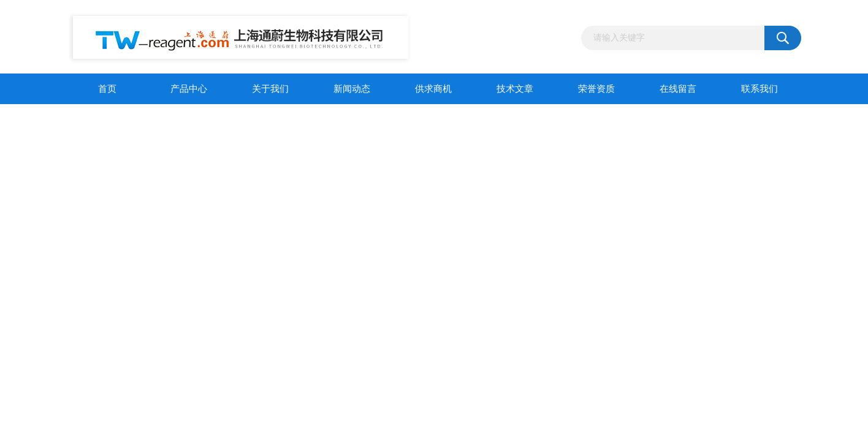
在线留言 (678, 89)
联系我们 (759, 89)
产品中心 (189, 89)
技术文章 (515, 89)
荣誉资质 (596, 89)
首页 (107, 89)
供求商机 (433, 89)
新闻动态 (352, 89)
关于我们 (270, 89)
